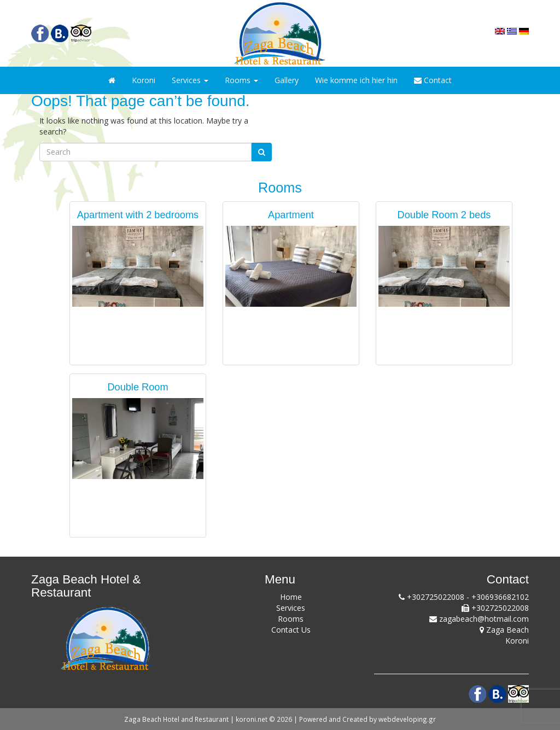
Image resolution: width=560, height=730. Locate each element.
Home (291, 597)
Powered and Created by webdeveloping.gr (367, 719)
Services (190, 80)
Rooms (241, 80)
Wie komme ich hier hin (356, 80)
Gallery (287, 80)
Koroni (144, 80)
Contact (433, 80)
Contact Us (291, 630)
